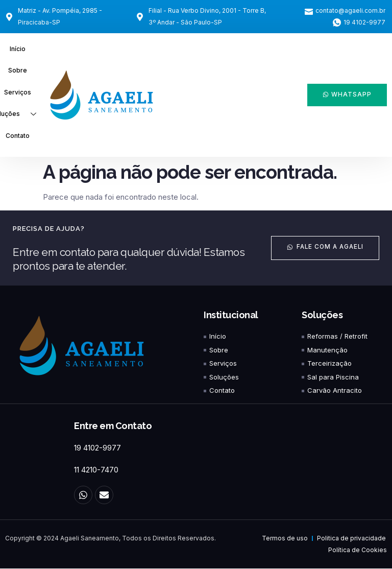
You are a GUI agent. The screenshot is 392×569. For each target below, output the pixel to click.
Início (18, 49)
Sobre (18, 71)
